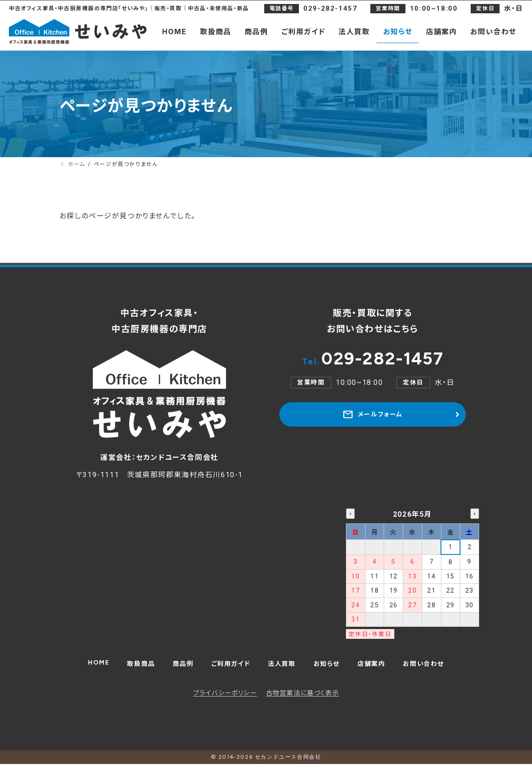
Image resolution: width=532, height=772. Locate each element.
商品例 (176, 669)
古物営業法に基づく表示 (303, 701)
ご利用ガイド (227, 669)
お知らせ (330, 669)
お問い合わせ (435, 669)
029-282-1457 (373, 361)
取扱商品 (131, 669)
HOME (85, 667)
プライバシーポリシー (225, 701)
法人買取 (282, 669)
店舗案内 (379, 669)
